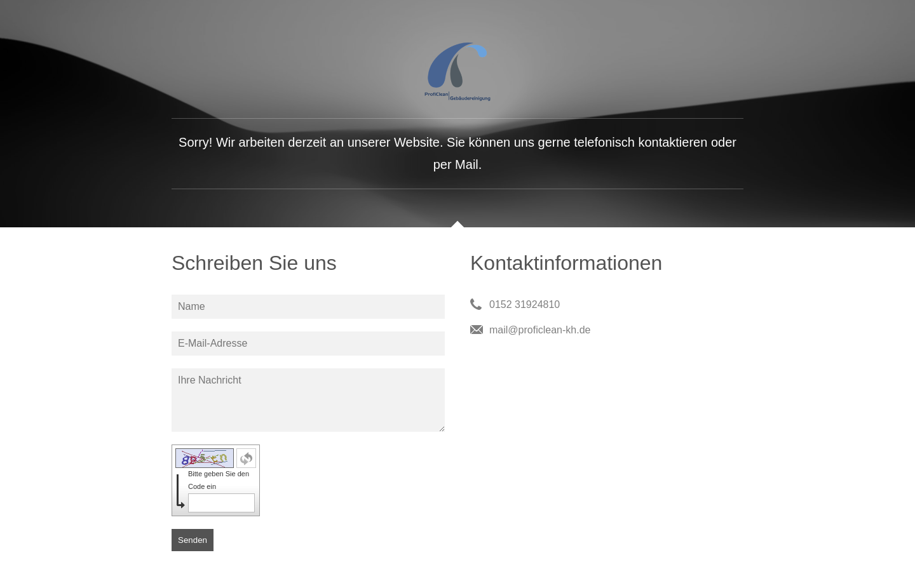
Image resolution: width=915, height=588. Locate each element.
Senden (193, 540)
